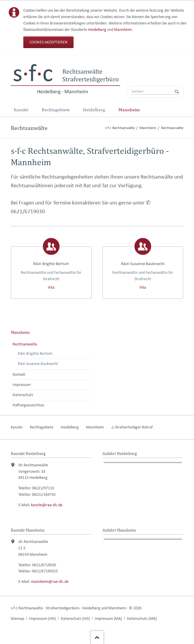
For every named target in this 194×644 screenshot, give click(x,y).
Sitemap (18, 619)
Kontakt (19, 374)
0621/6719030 (28, 211)
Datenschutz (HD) (75, 619)
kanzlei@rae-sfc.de (47, 505)
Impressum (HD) (42, 619)
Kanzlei (21, 110)
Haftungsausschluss (28, 405)
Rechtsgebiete (56, 110)
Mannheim (123, 30)
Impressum (22, 385)
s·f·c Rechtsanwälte (120, 128)
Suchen (177, 92)
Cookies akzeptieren (48, 42)
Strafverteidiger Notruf (134, 427)
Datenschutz (23, 395)
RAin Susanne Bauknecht (38, 364)
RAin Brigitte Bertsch (35, 353)
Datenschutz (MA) (142, 619)
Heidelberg (97, 30)
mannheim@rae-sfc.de (50, 582)
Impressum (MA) (108, 619)
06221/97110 (43, 488)
